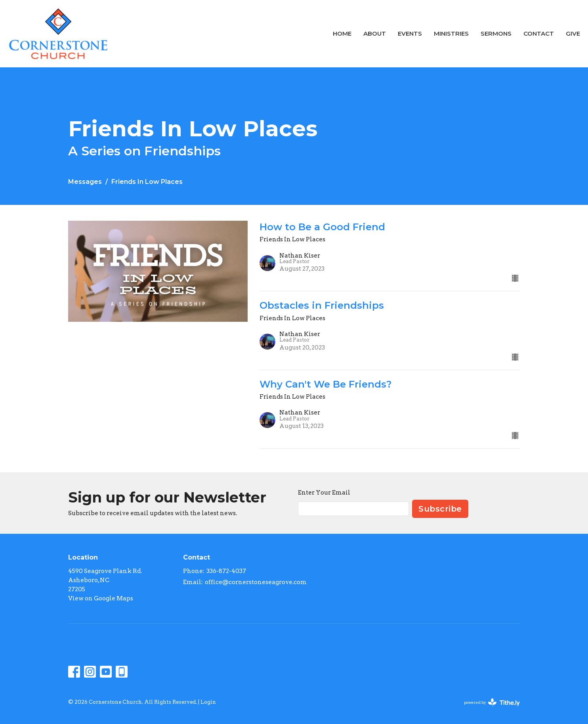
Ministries (451, 33)
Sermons (496, 33)
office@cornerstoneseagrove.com (256, 582)
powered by (492, 702)
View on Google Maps (101, 598)
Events (410, 33)
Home (342, 33)
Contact (539, 33)
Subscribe (440, 509)
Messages (85, 182)
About (375, 33)
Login (208, 702)
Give (573, 33)
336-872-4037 (226, 571)
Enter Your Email (324, 493)
